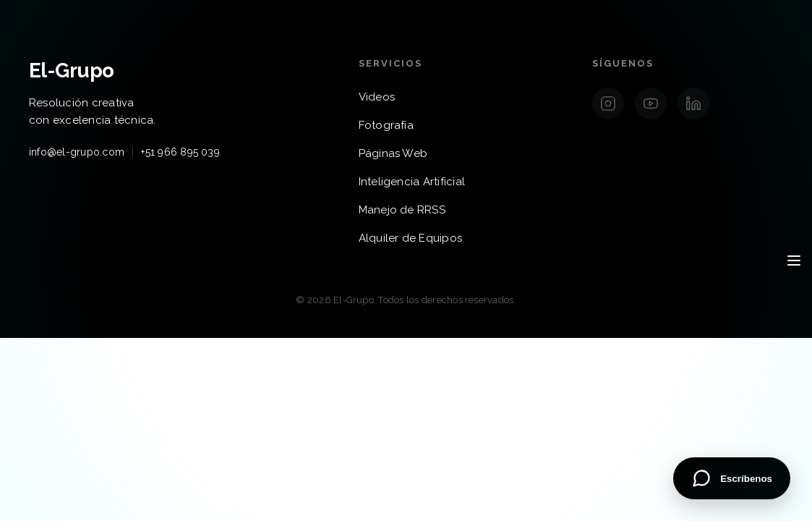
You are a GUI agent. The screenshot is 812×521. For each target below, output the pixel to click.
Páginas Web (393, 153)
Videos (377, 97)
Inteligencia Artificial (412, 182)
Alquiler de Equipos (411, 238)
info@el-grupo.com (77, 152)
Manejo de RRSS (402, 210)
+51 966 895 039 (180, 152)
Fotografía (386, 125)
